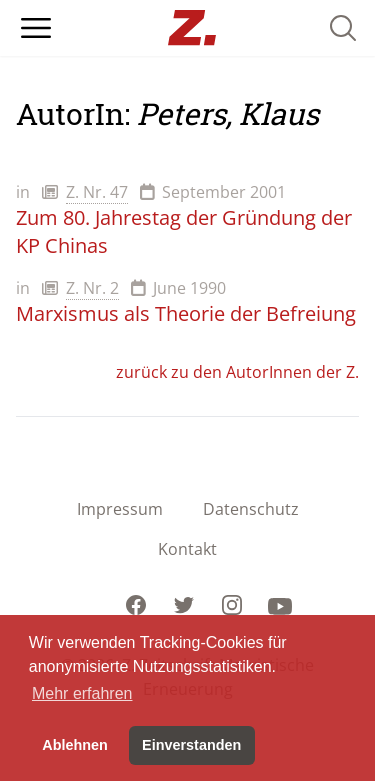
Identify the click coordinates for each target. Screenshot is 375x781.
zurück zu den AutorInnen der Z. (237, 372)
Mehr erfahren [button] (82, 693)
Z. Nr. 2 (92, 288)
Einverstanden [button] (191, 745)
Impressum (120, 509)
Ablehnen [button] (75, 745)
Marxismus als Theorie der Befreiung (186, 313)
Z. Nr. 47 (97, 192)
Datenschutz (251, 509)
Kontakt (187, 549)
